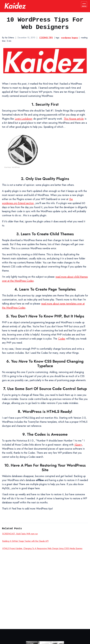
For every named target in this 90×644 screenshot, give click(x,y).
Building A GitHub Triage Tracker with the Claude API (25, 541)
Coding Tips (46, 38)
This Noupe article (74, 119)
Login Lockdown (24, 119)
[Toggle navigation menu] (84, 4)
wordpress (66, 38)
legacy (75, 38)
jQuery (78, 445)
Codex (62, 339)
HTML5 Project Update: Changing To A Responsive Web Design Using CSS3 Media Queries (42, 548)
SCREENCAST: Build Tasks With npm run (20, 534)
